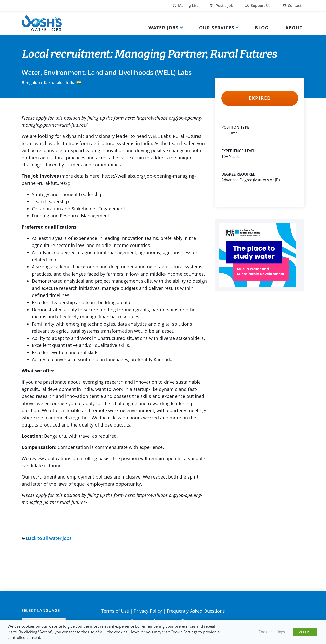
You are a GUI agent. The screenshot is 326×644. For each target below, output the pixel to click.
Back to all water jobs (47, 538)
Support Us (258, 5)
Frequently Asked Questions (196, 611)
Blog (262, 28)
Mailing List (186, 5)
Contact (292, 5)
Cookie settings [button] (272, 632)
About (294, 28)
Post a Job (222, 5)
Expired (260, 98)
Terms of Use (115, 611)
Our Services (217, 28)
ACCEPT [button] (305, 632)
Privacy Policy (148, 611)
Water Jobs (164, 28)
